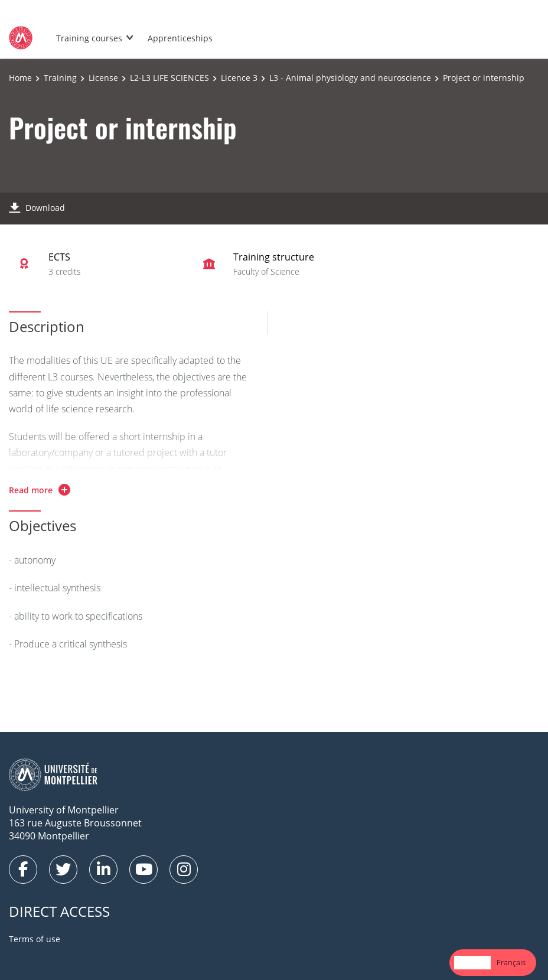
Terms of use (35, 939)
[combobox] (472, 963)
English (472, 962)
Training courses (89, 38)
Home (20, 78)
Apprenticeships (180, 38)
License (103, 78)
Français (511, 962)
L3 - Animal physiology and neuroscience (350, 78)
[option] (511, 963)
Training (60, 78)
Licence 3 (239, 78)
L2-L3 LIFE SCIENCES (169, 78)
